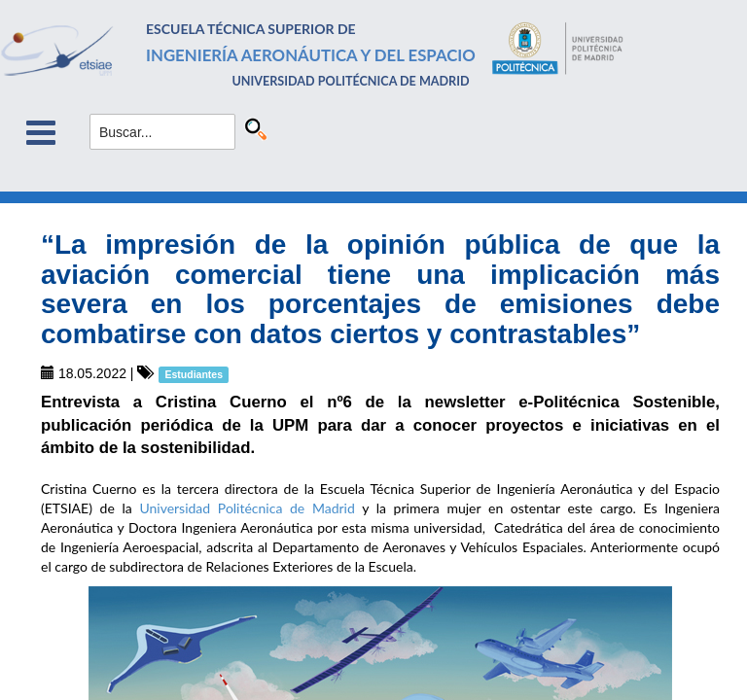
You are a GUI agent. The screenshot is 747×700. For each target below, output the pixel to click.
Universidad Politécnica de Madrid (247, 508)
